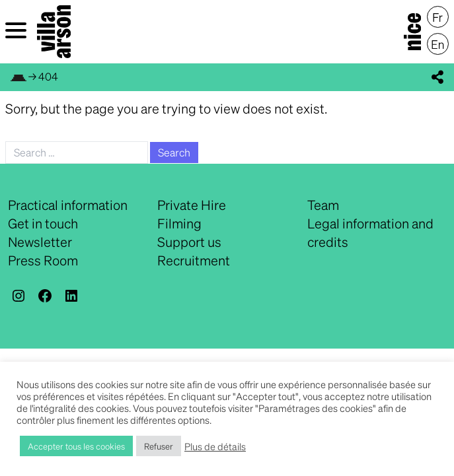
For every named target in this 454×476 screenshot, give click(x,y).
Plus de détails (215, 446)
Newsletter (40, 242)
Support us (189, 242)
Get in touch (43, 223)
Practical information (68, 205)
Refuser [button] (159, 446)
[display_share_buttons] (437, 77)
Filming (179, 223)
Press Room (43, 260)
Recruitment (194, 260)
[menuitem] (438, 17)
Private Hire (192, 205)
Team (323, 205)
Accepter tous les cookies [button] (76, 446)
